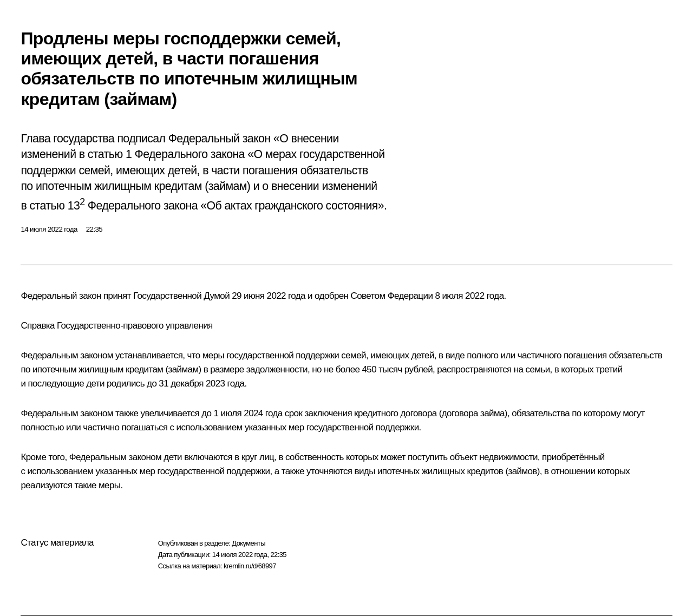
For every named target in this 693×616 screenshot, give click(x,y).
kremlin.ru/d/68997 (250, 566)
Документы (249, 543)
